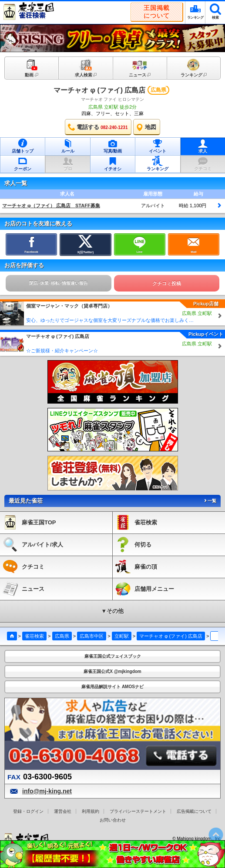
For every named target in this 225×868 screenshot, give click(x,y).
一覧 (210, 501)
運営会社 (63, 811)
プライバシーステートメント (138, 811)
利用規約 (91, 811)
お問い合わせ (113, 820)
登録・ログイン (28, 811)
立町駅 (122, 636)
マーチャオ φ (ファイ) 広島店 (99, 90)
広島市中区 (92, 636)
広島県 (62, 636)
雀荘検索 (34, 636)
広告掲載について (194, 811)
